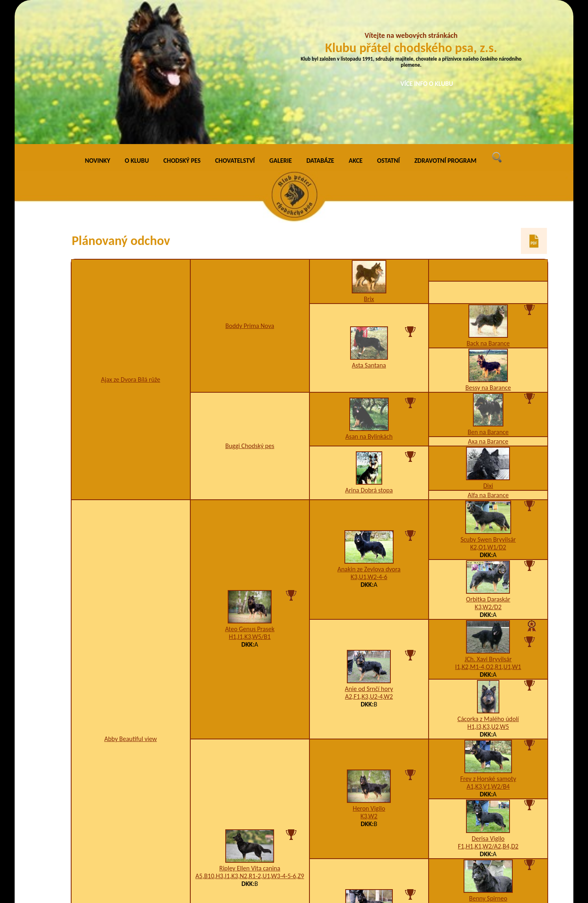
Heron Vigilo (369, 672)
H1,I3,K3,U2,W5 (488, 590)
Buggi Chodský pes (250, 309)
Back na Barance (488, 207)
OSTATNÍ (388, 24)
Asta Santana (369, 229)
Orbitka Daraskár (488, 462)
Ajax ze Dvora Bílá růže (131, 243)
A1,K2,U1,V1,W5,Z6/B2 (488, 769)
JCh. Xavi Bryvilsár (488, 522)
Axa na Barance (488, 305)
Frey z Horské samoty (488, 642)
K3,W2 (369, 680)
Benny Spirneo (488, 762)
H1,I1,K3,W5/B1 (250, 500)
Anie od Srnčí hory (369, 552)
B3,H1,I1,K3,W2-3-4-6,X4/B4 (369, 799)
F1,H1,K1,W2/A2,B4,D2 (488, 709)
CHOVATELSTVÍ (235, 24)
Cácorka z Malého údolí (488, 582)
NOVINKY (98, 24)
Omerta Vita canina (369, 792)
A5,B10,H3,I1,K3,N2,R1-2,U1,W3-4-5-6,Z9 (250, 740)
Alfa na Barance (488, 358)
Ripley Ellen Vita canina (250, 732)
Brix (369, 162)
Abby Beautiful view (130, 602)
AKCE (356, 24)
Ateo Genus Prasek (249, 493)
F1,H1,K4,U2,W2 (488, 829)
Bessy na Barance (488, 251)
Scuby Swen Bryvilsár (488, 403)
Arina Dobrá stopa (369, 354)
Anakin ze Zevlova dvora (369, 433)
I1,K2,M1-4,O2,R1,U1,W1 (488, 530)
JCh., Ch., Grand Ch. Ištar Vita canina (488, 821)
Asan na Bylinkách (369, 300)
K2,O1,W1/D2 (488, 410)
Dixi (488, 349)
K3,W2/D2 (488, 470)
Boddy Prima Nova (250, 189)
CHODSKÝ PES (182, 24)
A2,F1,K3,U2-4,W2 (369, 560)
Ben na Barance (488, 295)
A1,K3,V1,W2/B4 (488, 650)
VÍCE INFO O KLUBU (427, 84)
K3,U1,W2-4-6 (369, 441)
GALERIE (281, 24)
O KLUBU (137, 24)
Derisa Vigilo (488, 702)
